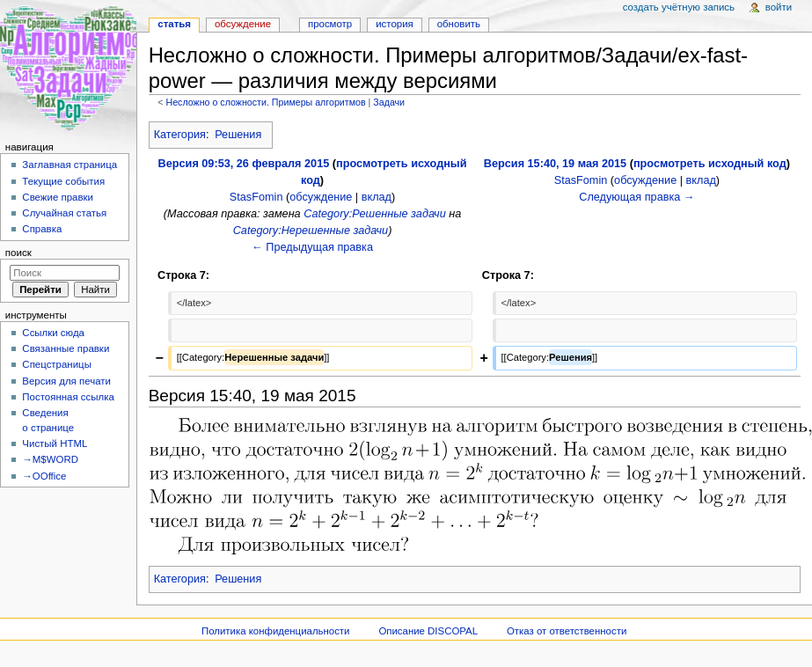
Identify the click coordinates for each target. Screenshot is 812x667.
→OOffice (44, 476)
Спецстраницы (57, 364)
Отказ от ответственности (567, 631)
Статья (174, 24)
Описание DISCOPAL (428, 631)
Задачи (389, 102)
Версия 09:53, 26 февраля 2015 (244, 164)
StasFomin (256, 197)
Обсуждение (243, 24)
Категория (180, 135)
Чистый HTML (55, 443)
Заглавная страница (69, 165)
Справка (42, 229)
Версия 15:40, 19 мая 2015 (555, 164)
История (395, 24)
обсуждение (321, 197)
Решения (238, 135)
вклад (377, 197)
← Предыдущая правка (312, 247)
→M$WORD (50, 459)
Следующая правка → (636, 197)
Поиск (18, 253)
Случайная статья (64, 213)
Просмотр (330, 24)
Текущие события (63, 181)
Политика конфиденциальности (276, 631)
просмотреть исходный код (710, 164)
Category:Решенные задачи (375, 214)
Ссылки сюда (53, 333)
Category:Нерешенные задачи (311, 231)
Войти (779, 7)
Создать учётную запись (679, 7)
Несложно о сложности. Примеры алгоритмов (265, 102)
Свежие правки (58, 197)
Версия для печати (66, 381)
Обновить (459, 24)
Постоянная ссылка (68, 397)
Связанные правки (66, 348)
